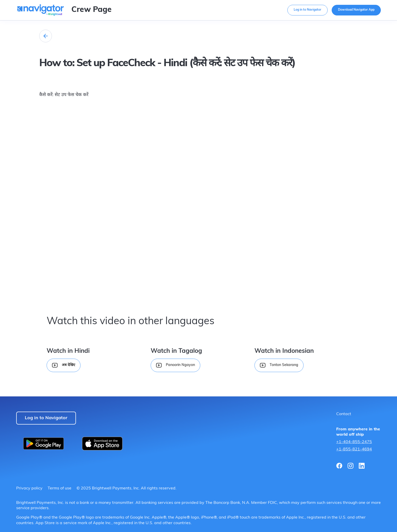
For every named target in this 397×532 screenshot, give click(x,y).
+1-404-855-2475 (354, 442)
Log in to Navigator (307, 10)
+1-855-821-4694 (354, 449)
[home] (41, 11)
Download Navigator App (356, 10)
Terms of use (59, 488)
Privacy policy (29, 488)
